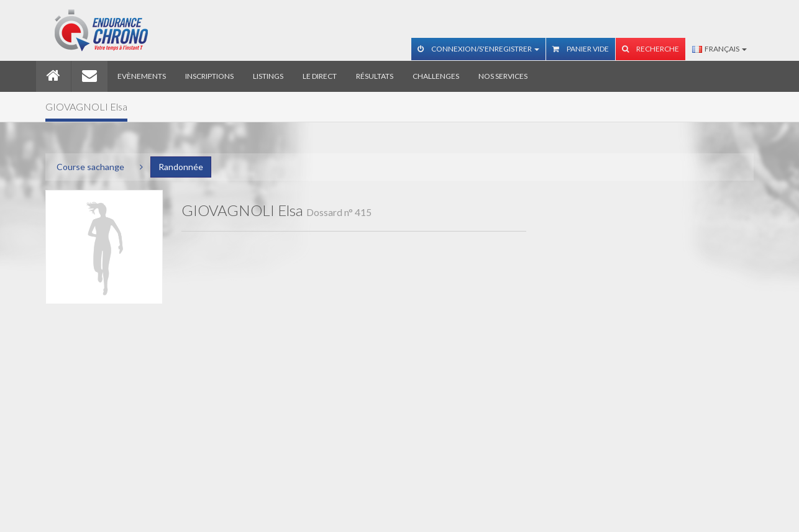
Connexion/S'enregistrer (478, 49)
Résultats (375, 76)
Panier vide (581, 49)
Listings (268, 76)
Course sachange (90, 167)
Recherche (651, 49)
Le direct (320, 76)
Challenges (436, 76)
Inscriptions (209, 76)
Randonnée (181, 167)
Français (719, 49)
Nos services (503, 76)
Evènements (142, 76)
